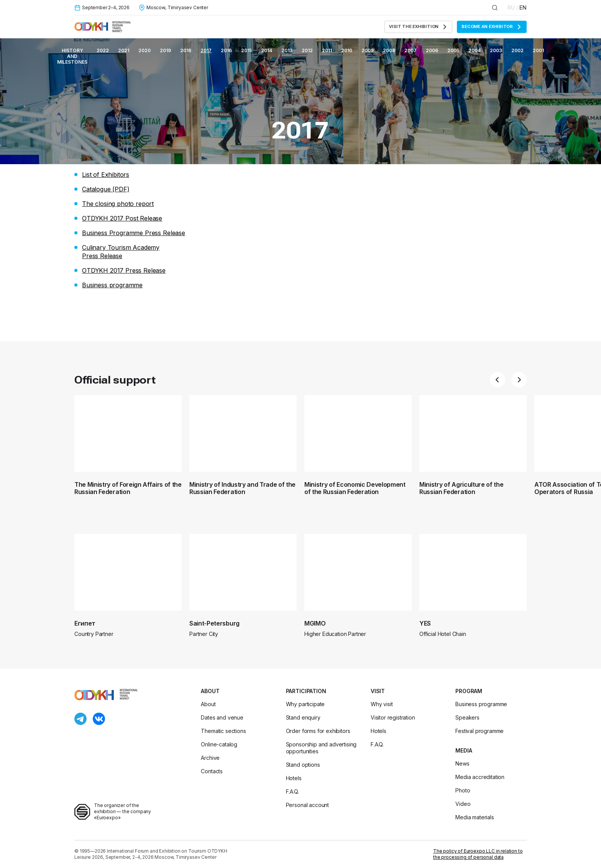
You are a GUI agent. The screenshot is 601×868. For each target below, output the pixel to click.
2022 (103, 50)
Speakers (467, 717)
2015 (246, 50)
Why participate (305, 704)
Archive (210, 758)
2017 (206, 50)
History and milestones (72, 56)
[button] (498, 380)
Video (463, 804)
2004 (475, 50)
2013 (287, 50)
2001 (538, 50)
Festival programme (479, 731)
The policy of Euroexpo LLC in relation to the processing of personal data (478, 854)
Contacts (212, 771)
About (210, 691)
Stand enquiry (303, 717)
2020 (145, 50)
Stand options (303, 765)
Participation (306, 691)
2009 (368, 50)
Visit (378, 691)
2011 (327, 50)
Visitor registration (393, 717)
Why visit (382, 704)
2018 (186, 50)
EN (523, 7)
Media (464, 750)
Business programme (481, 704)
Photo (463, 790)
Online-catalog (219, 744)
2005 (453, 50)
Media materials (475, 817)
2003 (496, 50)
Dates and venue (222, 717)
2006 (432, 50)
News (462, 763)
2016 (226, 50)
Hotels (294, 778)
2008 (389, 50)
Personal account (307, 805)
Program (469, 691)
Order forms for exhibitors (318, 731)
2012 (307, 50)
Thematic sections (223, 731)
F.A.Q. (292, 791)
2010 (347, 50)
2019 (165, 50)
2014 (267, 50)
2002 (517, 50)
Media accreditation (480, 777)
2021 (124, 50)
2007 (411, 50)
